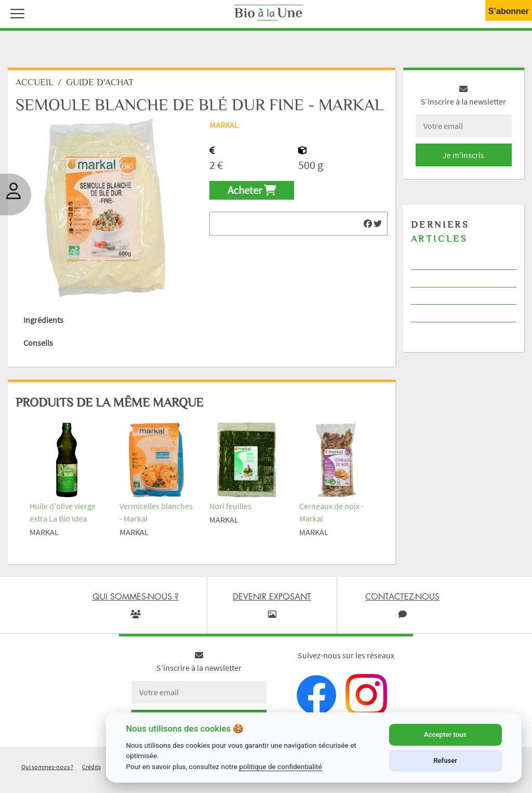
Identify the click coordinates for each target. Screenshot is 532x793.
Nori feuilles (230, 506)
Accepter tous (445, 734)
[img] (368, 224)
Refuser (445, 760)
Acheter (252, 190)
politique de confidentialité (281, 766)
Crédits (91, 767)
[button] (15, 12)
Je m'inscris (463, 155)
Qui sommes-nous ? (47, 767)
